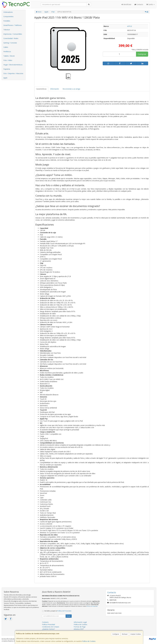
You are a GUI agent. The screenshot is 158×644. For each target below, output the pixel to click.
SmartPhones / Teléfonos (13, 25)
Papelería (7, 69)
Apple (5, 78)
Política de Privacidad (92, 606)
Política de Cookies (89, 641)
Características (41, 89)
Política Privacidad (48, 624)
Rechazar (125, 634)
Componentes (8, 16)
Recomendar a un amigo (71, 89)
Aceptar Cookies (136, 634)
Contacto (139, 4)
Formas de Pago (80, 627)
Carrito (150, 4)
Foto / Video (8, 60)
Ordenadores (8, 12)
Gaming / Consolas (10, 43)
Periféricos (7, 52)
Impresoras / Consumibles (13, 34)
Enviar (69, 616)
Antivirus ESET (79, 629)
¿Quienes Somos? (48, 629)
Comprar (142, 54)
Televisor (7, 30)
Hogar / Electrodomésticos (13, 65)
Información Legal (80, 622)
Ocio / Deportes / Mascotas (13, 73)
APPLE (130, 26)
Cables (6, 47)
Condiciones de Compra (51, 627)
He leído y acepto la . (58, 611)
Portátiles (7, 21)
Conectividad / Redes (11, 38)
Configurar (116, 634)
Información (55, 89)
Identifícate (126, 4)
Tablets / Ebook (9, 56)
